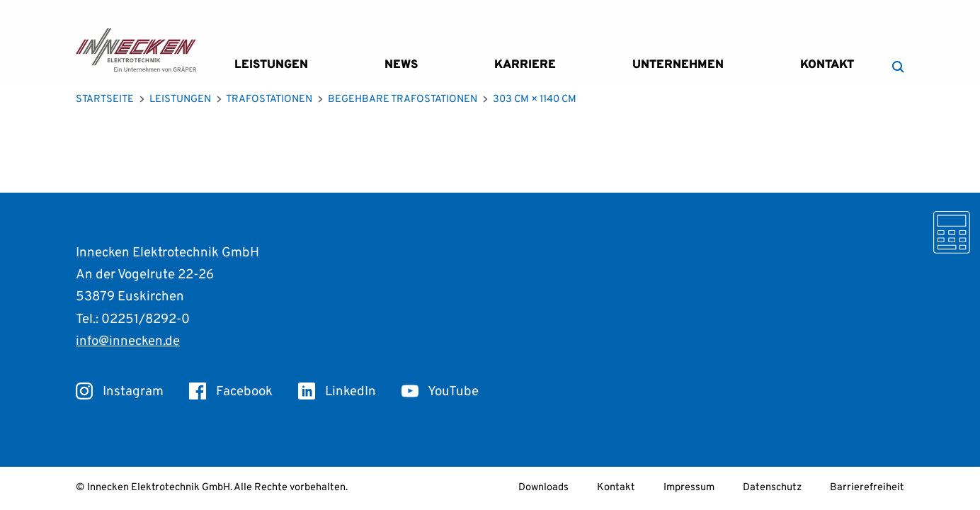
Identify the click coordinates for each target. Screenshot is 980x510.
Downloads (543, 488)
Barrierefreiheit (867, 488)
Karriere (525, 65)
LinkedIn (337, 392)
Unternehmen (678, 65)
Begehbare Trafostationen (403, 100)
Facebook (231, 392)
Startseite (105, 100)
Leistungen (271, 65)
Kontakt (827, 65)
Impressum (689, 488)
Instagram (120, 392)
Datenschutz (772, 488)
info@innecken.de (128, 341)
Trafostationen (269, 100)
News (401, 65)
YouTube (440, 392)
